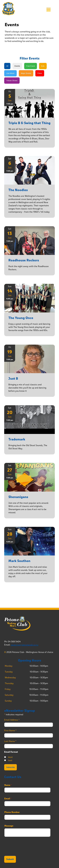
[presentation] (24, 851)
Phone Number (12, 812)
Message (9, 826)
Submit (10, 859)
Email (8, 799)
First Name (10, 731)
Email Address (12, 720)
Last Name (10, 741)
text (10, 760)
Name (8, 785)
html (10, 757)
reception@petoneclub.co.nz (25, 645)
